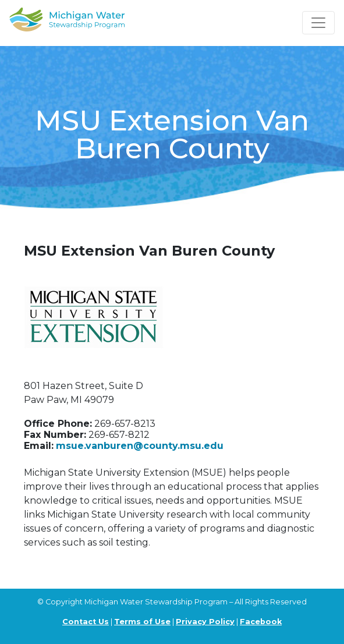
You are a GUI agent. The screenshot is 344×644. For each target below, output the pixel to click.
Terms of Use (142, 622)
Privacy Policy (205, 622)
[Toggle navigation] (318, 23)
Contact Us (86, 622)
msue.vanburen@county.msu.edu (140, 446)
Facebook (261, 622)
